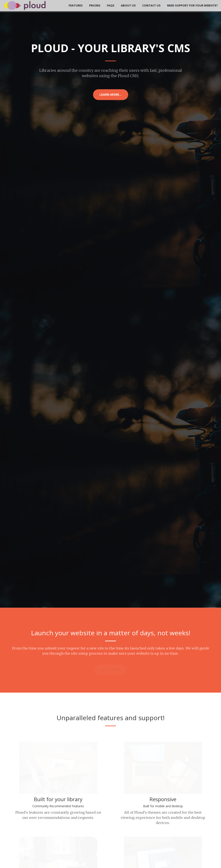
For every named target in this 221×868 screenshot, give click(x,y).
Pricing (95, 5)
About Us (128, 5)
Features (76, 5)
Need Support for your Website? (192, 5)
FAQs (111, 5)
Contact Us (151, 5)
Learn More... (111, 94)
